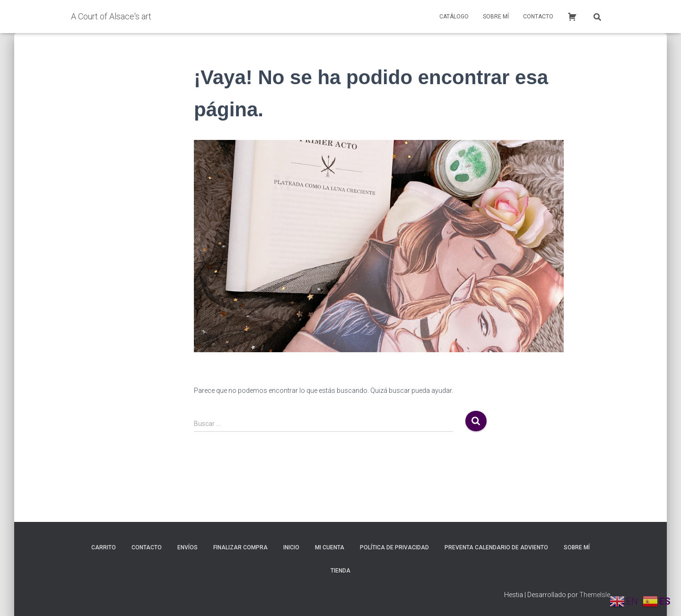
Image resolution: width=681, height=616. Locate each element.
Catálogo (454, 17)
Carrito (104, 547)
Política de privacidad (394, 547)
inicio (291, 547)
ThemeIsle (595, 595)
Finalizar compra (240, 547)
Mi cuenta (330, 547)
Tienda (340, 571)
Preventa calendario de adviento (496, 547)
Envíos (188, 547)
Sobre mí (496, 17)
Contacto (538, 17)
